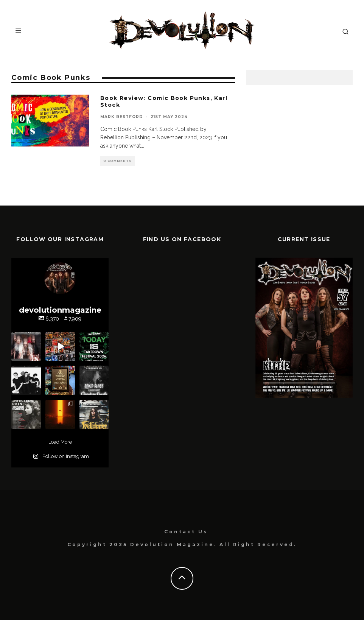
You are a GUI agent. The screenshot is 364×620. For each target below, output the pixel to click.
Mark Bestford (122, 117)
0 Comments (117, 161)
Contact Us (186, 532)
